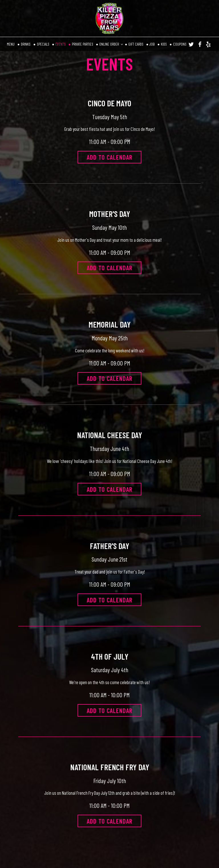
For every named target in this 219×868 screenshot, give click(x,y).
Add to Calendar (109, 157)
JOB (152, 44)
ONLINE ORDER (111, 44)
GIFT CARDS (136, 44)
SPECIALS (43, 44)
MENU (11, 44)
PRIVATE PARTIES (83, 44)
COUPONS (180, 44)
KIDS (164, 44)
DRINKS (26, 44)
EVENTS (61, 44)
